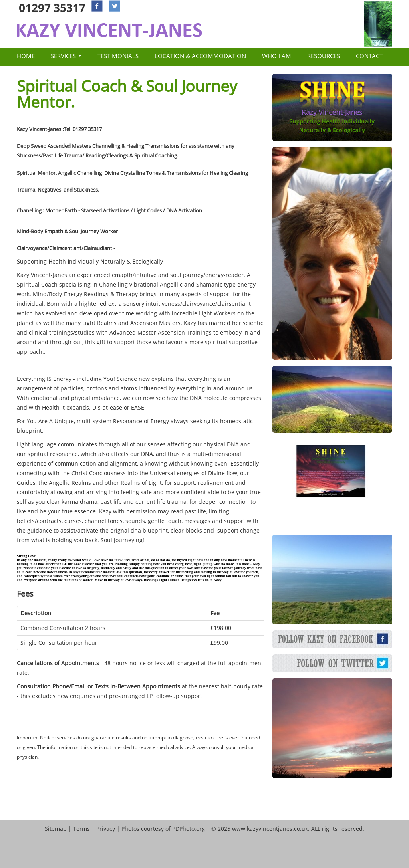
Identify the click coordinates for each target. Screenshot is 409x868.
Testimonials (118, 56)
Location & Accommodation (200, 56)
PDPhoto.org (189, 829)
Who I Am (277, 56)
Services (66, 56)
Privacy (106, 829)
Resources (324, 56)
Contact (369, 56)
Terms (81, 829)
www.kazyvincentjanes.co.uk (270, 829)
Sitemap (56, 829)
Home (26, 56)
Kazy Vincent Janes (109, 30)
